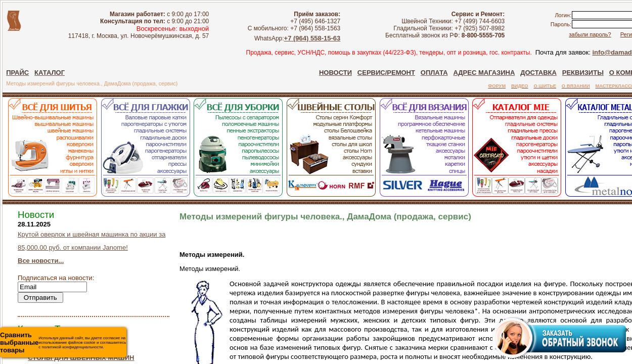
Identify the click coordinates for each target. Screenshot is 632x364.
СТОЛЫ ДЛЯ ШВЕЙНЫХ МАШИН (81, 358)
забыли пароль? (590, 34)
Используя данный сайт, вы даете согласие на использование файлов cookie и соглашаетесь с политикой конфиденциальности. (63, 343)
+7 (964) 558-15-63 (312, 38)
